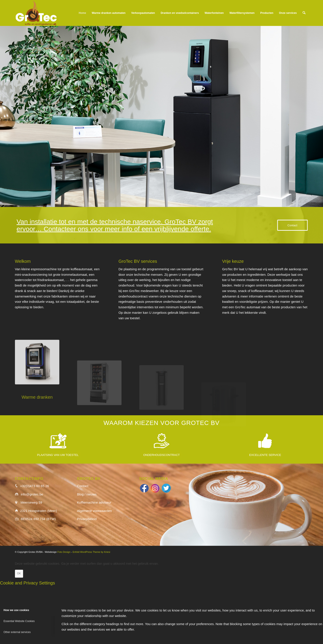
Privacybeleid (87, 519)
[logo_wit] (36, 13)
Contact (83, 486)
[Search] (304, 13)
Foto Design (64, 552)
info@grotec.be (32, 494)
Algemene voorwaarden (94, 511)
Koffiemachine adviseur (94, 502)
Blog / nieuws (87, 494)
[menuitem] (82, 13)
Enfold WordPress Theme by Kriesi (91, 552)
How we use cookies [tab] (16, 610)
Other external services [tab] (17, 632)
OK (19, 573)
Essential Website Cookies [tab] (19, 621)
